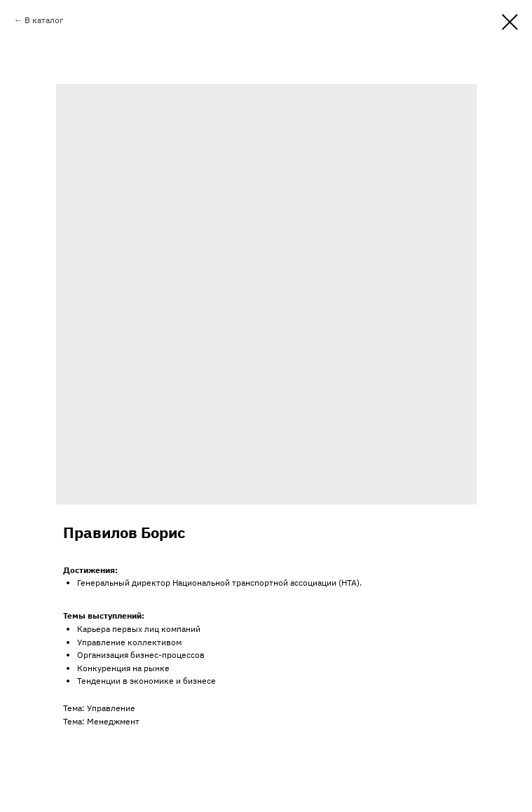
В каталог (44, 20)
